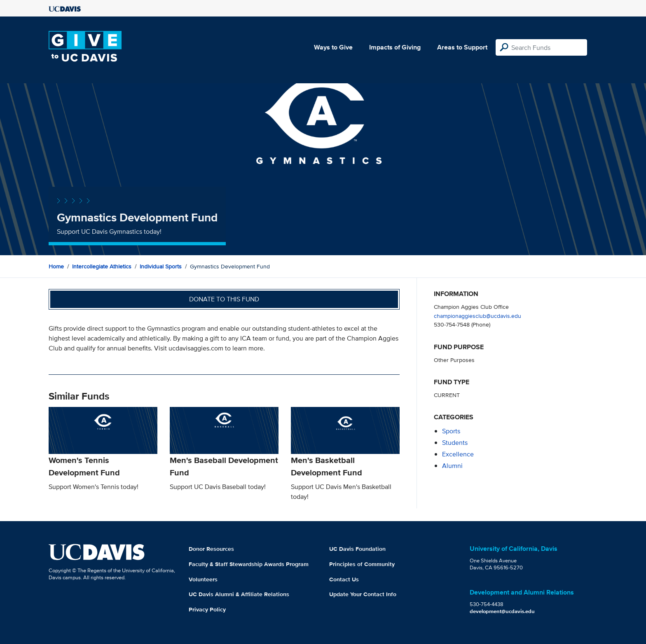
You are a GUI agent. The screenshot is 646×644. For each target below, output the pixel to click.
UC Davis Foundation (357, 549)
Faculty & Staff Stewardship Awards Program (249, 564)
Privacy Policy (207, 609)
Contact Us (344, 579)
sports (451, 431)
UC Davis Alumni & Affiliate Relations (239, 594)
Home (56, 266)
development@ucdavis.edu (502, 611)
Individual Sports (161, 266)
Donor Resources (211, 549)
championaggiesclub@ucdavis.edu (477, 316)
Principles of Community (362, 564)
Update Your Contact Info (363, 594)
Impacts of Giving (395, 47)
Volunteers (203, 579)
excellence (458, 454)
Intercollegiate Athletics (102, 266)
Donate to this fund (224, 299)
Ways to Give (333, 47)
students (455, 443)
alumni (452, 466)
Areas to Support (462, 47)
